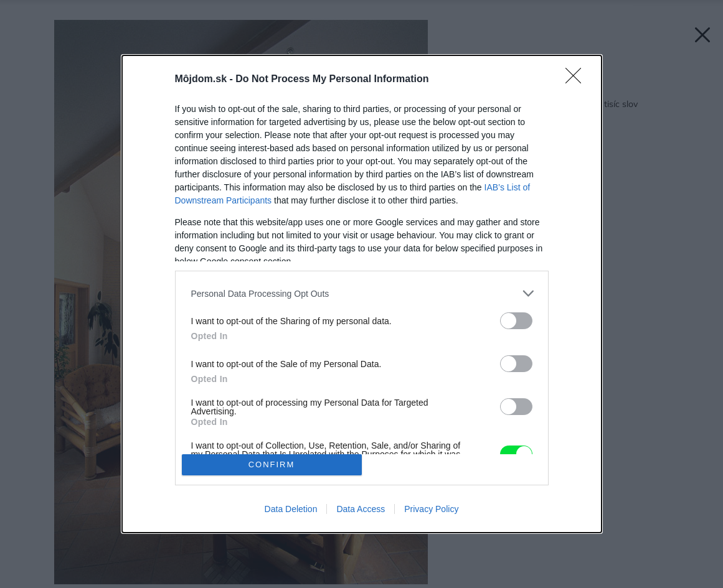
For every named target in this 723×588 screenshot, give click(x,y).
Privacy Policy (431, 509)
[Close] (577, 80)
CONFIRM (272, 464)
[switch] (516, 321)
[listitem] (362, 293)
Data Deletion (291, 509)
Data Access (361, 509)
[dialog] (362, 294)
